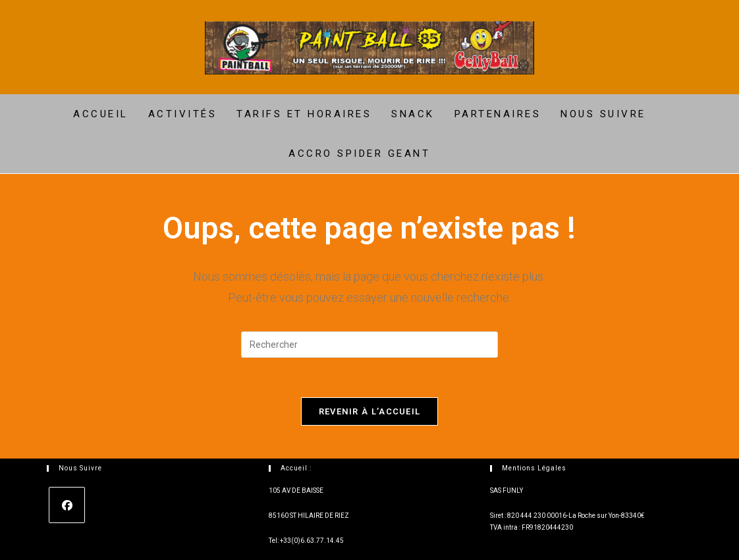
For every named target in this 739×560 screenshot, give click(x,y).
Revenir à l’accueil (370, 411)
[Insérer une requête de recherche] (369, 345)
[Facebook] (67, 505)
